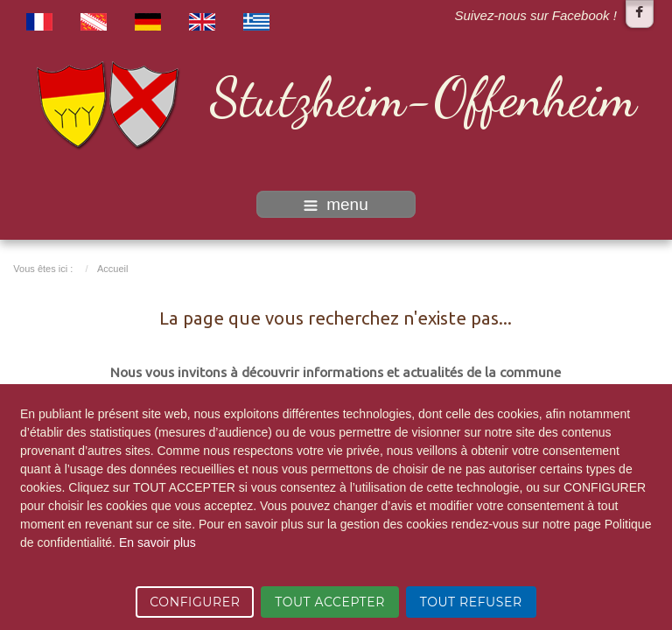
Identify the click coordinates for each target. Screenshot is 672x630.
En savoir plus (157, 542)
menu (336, 204)
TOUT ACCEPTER (330, 602)
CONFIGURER (195, 602)
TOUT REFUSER (471, 602)
